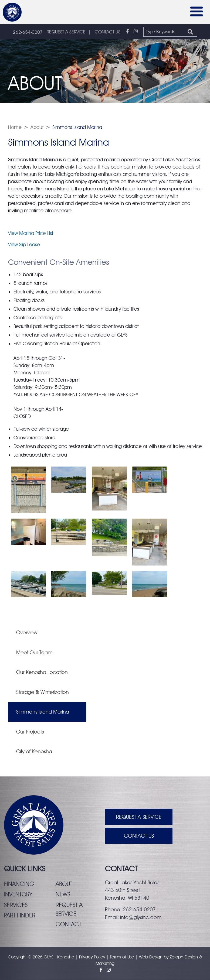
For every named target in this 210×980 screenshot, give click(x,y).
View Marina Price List (31, 233)
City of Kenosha (34, 751)
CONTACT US (108, 32)
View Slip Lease (24, 244)
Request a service (69, 909)
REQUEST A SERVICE (66, 32)
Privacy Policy (92, 957)
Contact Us (139, 836)
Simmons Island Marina (43, 712)
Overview (27, 632)
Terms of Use (122, 957)
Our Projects (30, 732)
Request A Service (139, 817)
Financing (19, 884)
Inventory (18, 894)
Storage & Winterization (43, 692)
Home (15, 127)
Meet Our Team (34, 652)
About (37, 127)
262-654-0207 (28, 32)
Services (16, 905)
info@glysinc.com (141, 917)
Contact (68, 924)
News (63, 894)
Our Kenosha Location (42, 672)
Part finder (20, 915)
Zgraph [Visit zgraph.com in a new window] (177, 957)
